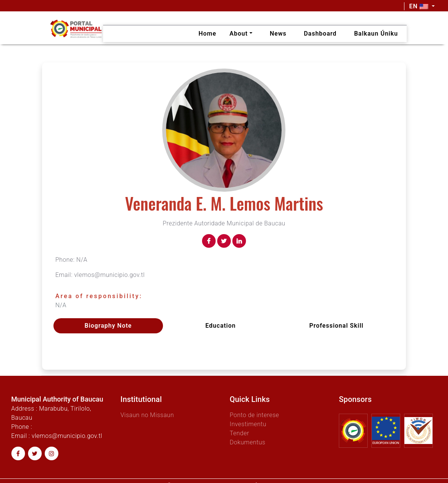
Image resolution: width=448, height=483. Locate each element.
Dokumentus (247, 442)
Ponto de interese (254, 415)
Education (221, 326)
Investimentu (248, 424)
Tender (239, 433)
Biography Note (108, 326)
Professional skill (336, 326)
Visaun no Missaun (147, 415)
